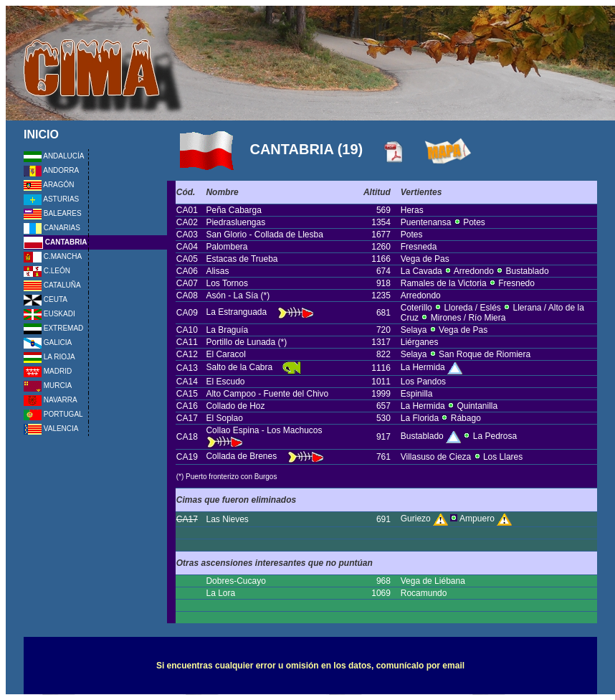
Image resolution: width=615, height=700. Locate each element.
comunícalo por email (420, 666)
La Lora (220, 593)
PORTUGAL (53, 414)
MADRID (48, 371)
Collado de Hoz (235, 406)
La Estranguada (237, 312)
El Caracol (225, 354)
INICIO (41, 134)
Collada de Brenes (241, 456)
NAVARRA (51, 400)
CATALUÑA (52, 285)
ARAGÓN (49, 185)
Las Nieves (227, 519)
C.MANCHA (53, 256)
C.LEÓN (47, 271)
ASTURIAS (51, 199)
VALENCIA (51, 429)
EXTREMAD (53, 328)
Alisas (217, 271)
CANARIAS (52, 228)
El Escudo (225, 382)
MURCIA (48, 386)
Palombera (227, 247)
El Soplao (224, 418)
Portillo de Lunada (242, 342)
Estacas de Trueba (242, 259)
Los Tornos (227, 283)
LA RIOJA (49, 357)
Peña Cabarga (233, 210)
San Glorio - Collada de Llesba (264, 235)
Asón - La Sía (233, 295)
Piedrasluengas (235, 222)
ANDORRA (51, 170)
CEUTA (46, 299)
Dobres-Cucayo (235, 581)
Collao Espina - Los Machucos (265, 430)
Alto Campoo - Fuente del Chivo (267, 394)
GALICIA (48, 342)
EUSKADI (49, 314)
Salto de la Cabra (239, 367)
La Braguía (227, 330)
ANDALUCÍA (54, 156)
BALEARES (53, 213)
